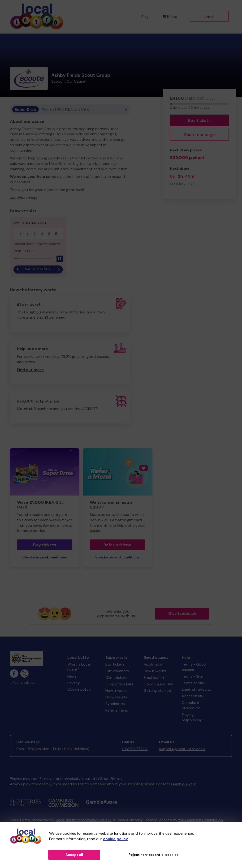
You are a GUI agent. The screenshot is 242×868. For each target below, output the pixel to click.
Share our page (199, 135)
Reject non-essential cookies (153, 855)
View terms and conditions (45, 557)
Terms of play (193, 683)
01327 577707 (135, 749)
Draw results (116, 697)
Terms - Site (192, 676)
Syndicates (115, 704)
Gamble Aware (184, 784)
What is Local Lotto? (79, 667)
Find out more (30, 370)
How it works (117, 691)
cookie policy (116, 839)
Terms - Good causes (194, 667)
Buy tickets (199, 120)
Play (145, 17)
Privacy (74, 683)
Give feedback (182, 614)
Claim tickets (116, 678)
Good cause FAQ (158, 684)
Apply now (153, 664)
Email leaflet (154, 678)
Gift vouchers (117, 671)
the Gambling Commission (201, 820)
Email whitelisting (196, 689)
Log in (209, 16)
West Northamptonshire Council (83, 820)
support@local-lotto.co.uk (182, 749)
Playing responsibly (192, 717)
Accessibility (193, 696)
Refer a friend (118, 545)
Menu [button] (170, 17)
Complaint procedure (191, 705)
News (72, 676)
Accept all (74, 855)
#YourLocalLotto (23, 683)
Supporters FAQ (119, 684)
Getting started (157, 691)
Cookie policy (79, 689)
